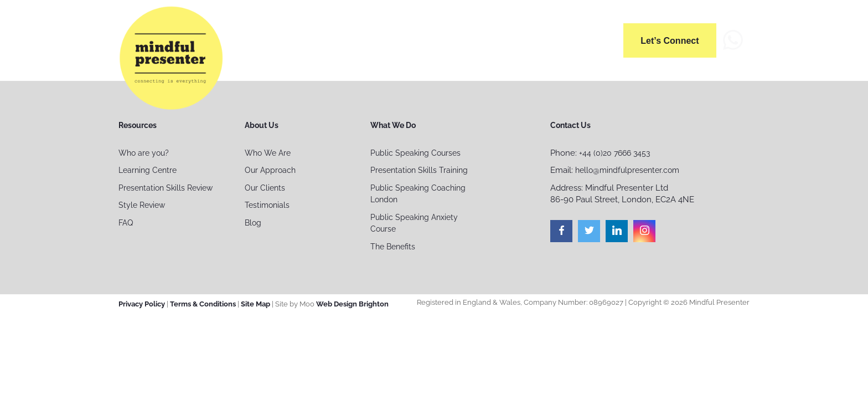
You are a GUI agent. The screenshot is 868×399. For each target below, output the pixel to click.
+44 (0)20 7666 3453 (614, 153)
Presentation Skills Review (166, 188)
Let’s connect (670, 41)
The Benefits (393, 247)
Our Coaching (515, 39)
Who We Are (268, 153)
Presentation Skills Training (419, 170)
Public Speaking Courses (415, 153)
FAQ (126, 223)
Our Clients (265, 188)
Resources (587, 39)
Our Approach (270, 170)
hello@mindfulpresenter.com (627, 170)
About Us (373, 39)
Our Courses (439, 39)
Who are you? (144, 153)
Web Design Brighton (352, 304)
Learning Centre (148, 170)
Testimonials (267, 205)
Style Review (142, 205)
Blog (253, 223)
